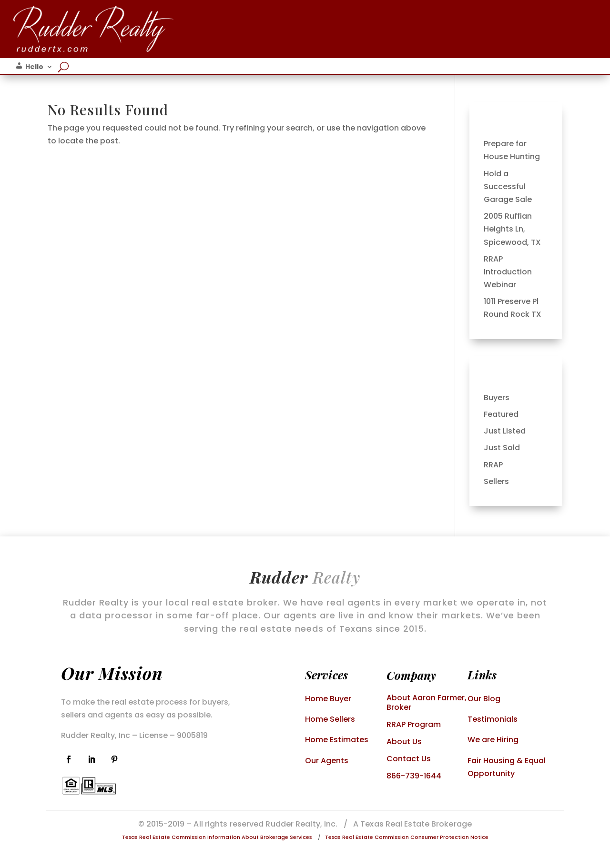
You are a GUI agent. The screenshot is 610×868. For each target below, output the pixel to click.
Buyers (497, 398)
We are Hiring (493, 740)
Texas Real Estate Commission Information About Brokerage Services (217, 837)
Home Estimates (337, 740)
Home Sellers (330, 719)
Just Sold (502, 448)
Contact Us (409, 759)
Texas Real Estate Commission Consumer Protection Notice (407, 837)
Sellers (496, 481)
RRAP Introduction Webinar (508, 272)
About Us (404, 742)
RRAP (493, 465)
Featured (501, 414)
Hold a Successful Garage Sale (508, 187)
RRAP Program (414, 724)
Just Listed (505, 431)
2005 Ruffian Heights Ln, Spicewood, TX (512, 229)
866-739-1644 (414, 776)
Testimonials (493, 719)
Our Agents (327, 761)
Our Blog (484, 699)
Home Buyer (328, 699)
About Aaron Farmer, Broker (427, 702)
